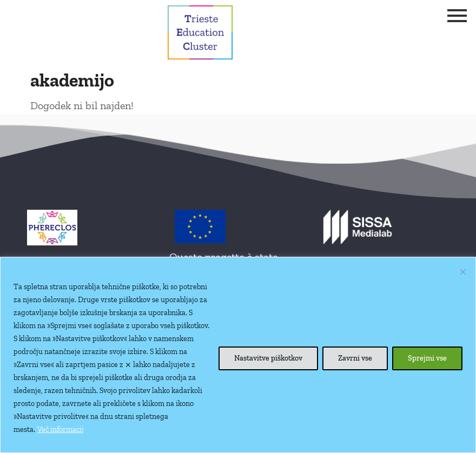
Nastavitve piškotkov (268, 358)
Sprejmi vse (427, 358)
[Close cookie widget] (463, 272)
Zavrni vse (355, 358)
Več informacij (61, 429)
